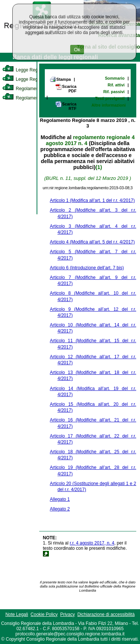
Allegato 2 (60, 509)
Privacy (67, 614)
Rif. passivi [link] (114, 92)
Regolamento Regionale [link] (33, 98)
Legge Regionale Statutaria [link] (36, 79)
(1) (99, 167)
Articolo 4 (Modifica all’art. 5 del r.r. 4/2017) (92, 242)
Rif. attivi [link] (116, 85)
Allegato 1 (60, 499)
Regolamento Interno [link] (30, 89)
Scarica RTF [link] (66, 106)
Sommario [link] (115, 78)
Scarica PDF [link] (66, 88)
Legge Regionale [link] (26, 70)
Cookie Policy (44, 614)
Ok (77, 50)
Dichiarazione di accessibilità (106, 614)
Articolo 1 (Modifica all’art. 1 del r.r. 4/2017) (92, 200)
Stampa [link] (60, 79)
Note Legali (17, 614)
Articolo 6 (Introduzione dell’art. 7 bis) (87, 268)
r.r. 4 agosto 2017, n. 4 (92, 543)
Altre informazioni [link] (109, 105)
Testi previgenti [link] (110, 98)
